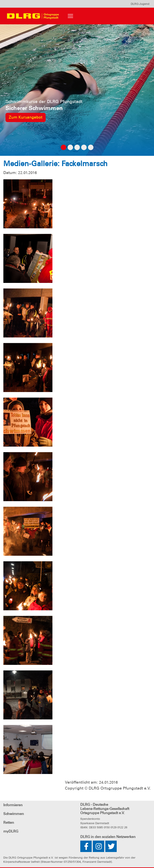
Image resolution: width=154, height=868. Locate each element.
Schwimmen (14, 814)
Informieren (13, 805)
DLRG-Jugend (140, 4)
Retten (9, 823)
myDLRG (11, 831)
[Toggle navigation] (70, 16)
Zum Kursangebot (26, 117)
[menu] (140, 4)
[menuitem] (140, 4)
